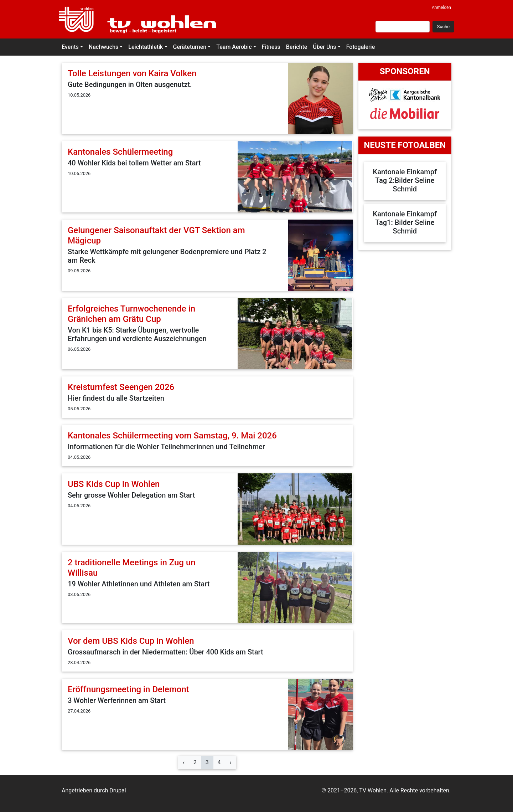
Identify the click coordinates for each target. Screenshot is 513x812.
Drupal (118, 790)
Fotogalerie (361, 47)
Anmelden (441, 7)
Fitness (271, 47)
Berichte (297, 47)
